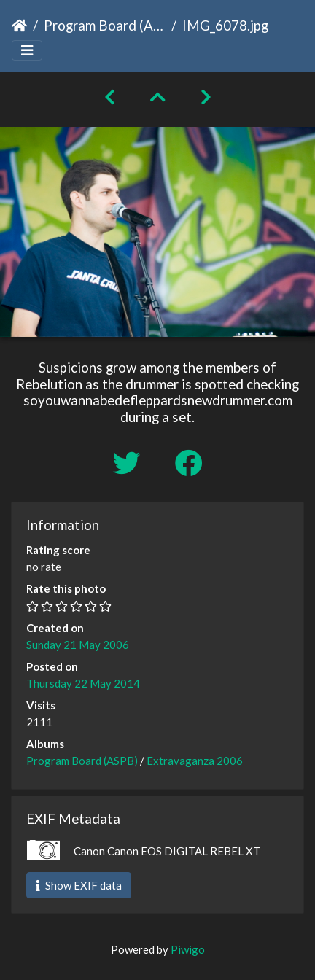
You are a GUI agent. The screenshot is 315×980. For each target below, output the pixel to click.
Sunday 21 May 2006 (78, 645)
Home (19, 26)
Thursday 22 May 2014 (83, 683)
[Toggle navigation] (27, 51)
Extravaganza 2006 (195, 761)
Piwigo (188, 949)
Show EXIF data (79, 885)
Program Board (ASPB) (105, 25)
